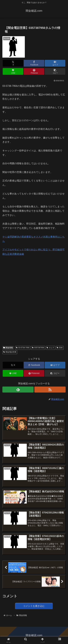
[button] (55, 71)
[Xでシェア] (13, 63)
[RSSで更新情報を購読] (50, 390)
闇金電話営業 (10, 352)
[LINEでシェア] (13, 71)
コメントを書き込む (34, 606)
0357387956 (38, 348)
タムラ (50, 348)
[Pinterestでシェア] (34, 71)
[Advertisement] (25, 279)
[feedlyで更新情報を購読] (18, 390)
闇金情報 (8, 348)
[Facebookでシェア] (34, 63)
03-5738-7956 (23, 348)
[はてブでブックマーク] (55, 63)
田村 (60, 348)
